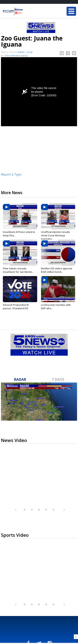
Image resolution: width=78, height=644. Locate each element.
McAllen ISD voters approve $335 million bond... (57, 270)
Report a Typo (11, 174)
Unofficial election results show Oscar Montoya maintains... (55, 235)
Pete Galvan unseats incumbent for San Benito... (18, 270)
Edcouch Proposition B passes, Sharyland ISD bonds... (16, 308)
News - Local (25, 52)
